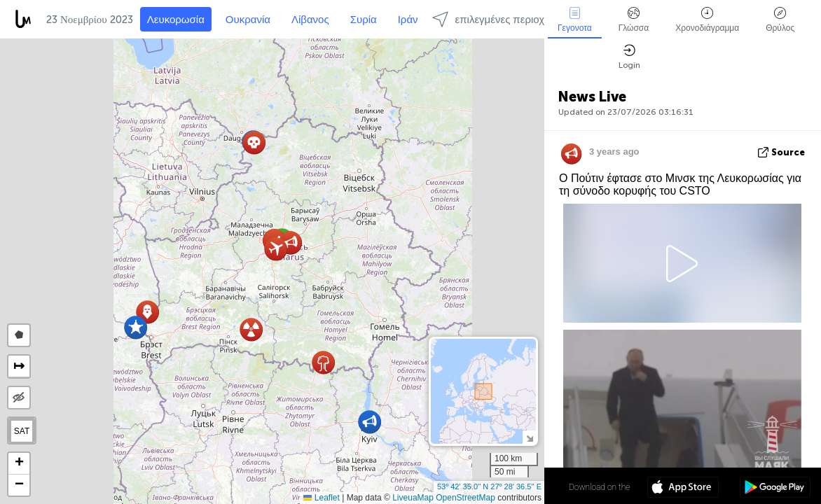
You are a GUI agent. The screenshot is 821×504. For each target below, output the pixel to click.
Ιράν (408, 20)
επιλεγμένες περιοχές (493, 19)
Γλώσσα (634, 20)
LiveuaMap (413, 498)
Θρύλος (780, 20)
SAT (22, 431)
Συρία (364, 20)
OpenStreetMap (465, 498)
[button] (276, 249)
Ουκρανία (248, 20)
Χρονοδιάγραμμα (707, 20)
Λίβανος (310, 20)
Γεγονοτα (575, 20)
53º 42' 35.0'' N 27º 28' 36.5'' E (489, 486)
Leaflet (321, 498)
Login (629, 57)
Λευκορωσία (176, 20)
